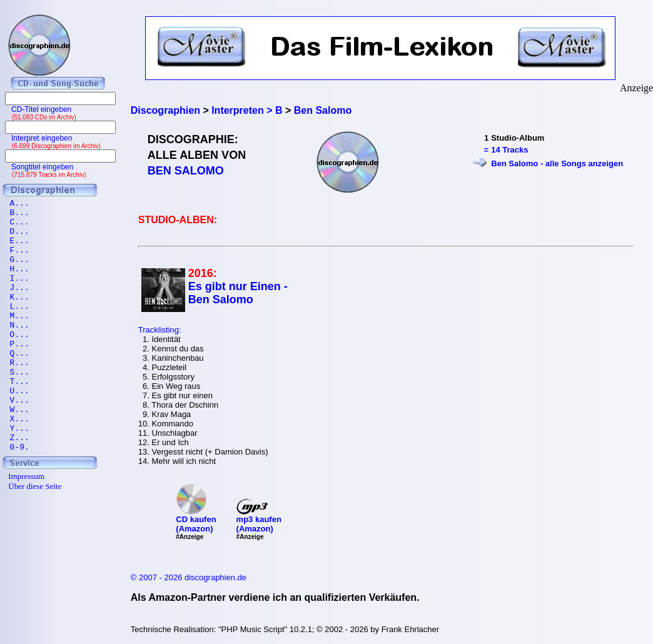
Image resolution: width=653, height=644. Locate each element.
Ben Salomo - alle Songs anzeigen (557, 164)
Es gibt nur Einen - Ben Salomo (238, 293)
